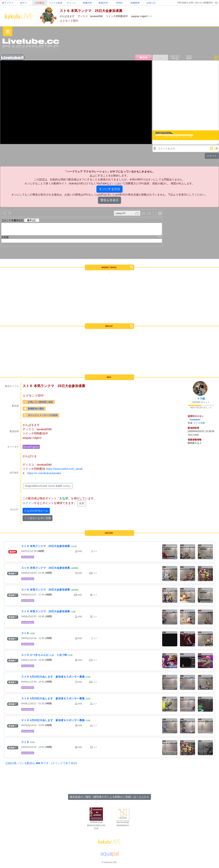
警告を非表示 (109, 200)
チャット (71, 3)
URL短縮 (182, 3)
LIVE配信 (40, 3)
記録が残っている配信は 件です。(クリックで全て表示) (41, 763)
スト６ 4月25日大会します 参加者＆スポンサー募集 (53, 677)
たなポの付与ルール (36, 511)
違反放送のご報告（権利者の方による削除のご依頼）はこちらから (109, 797)
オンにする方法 (109, 189)
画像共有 (87, 3)
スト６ (25, 633)
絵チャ (24, 3)
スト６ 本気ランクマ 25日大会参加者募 (46, 546)
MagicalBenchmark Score (48, 486)
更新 (82, 503)
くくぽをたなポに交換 (38, 518)
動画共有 (103, 3)
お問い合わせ (195, 3)
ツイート (212, 156)
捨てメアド (8, 3)
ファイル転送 (56, 3)
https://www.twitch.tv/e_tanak (64, 469)
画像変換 (135, 3)
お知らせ (151, 3)
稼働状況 (208, 3)
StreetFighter (31, 447)
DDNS (119, 3)
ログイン (28, 503)
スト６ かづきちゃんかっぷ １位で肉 (44, 655)
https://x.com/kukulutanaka (44, 473)
